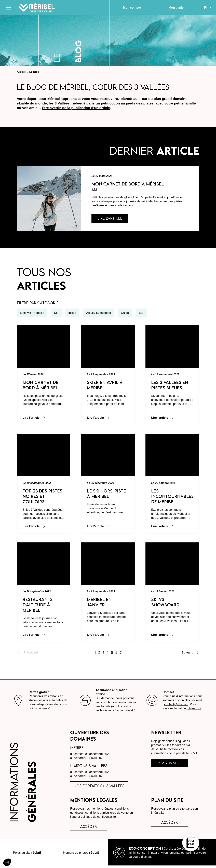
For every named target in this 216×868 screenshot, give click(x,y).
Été (144, 314)
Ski (57, 314)
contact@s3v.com (176, 705)
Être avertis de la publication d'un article (76, 108)
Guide (127, 314)
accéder (90, 828)
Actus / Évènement (100, 314)
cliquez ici (194, 709)
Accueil (21, 72)
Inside (73, 314)
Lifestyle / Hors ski (33, 314)
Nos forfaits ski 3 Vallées (100, 787)
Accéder (171, 824)
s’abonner (171, 764)
